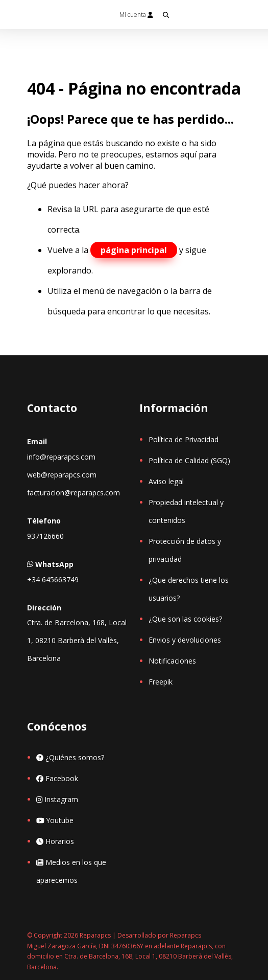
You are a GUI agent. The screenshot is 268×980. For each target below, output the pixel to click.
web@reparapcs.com (62, 475)
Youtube (55, 820)
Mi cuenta (136, 15)
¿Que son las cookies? (185, 619)
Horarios (55, 841)
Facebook (57, 778)
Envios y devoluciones (185, 640)
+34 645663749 (53, 579)
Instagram (57, 799)
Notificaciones (172, 661)
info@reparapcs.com (61, 457)
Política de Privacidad (184, 439)
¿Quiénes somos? (70, 757)
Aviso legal (166, 481)
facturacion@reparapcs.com (74, 493)
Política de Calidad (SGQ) (189, 460)
